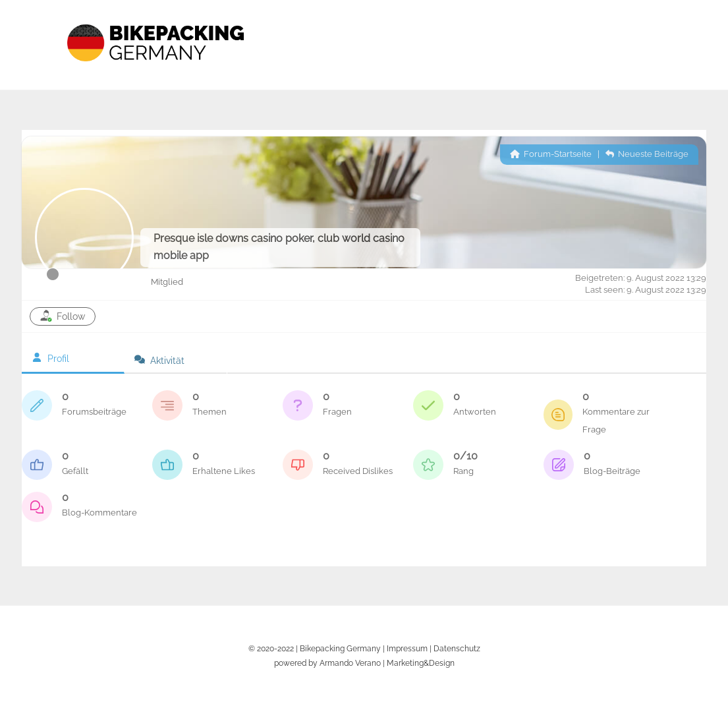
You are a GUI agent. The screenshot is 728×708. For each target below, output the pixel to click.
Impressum (407, 648)
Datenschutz (457, 648)
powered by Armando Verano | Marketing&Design (364, 663)
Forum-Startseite (551, 154)
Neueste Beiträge (647, 154)
